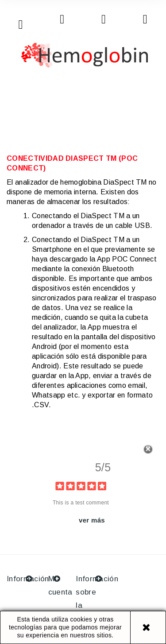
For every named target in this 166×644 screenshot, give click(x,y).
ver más (92, 520)
